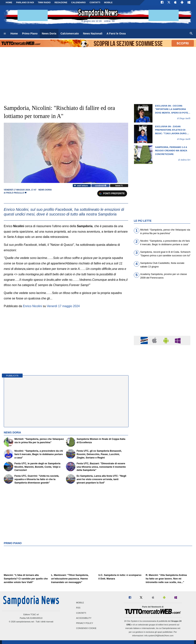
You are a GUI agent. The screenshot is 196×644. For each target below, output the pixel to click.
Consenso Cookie (86, 628)
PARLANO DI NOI (25, 2)
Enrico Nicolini (32, 306)
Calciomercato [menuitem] (70, 33)
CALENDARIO (78, 2)
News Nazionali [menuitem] (93, 33)
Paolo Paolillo (15, 193)
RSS (78, 608)
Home (9, 2)
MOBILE (108, 2)
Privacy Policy (85, 623)
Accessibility (84, 618)
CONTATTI (95, 2)
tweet (119, 186)
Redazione (61, 2)
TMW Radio (44, 2)
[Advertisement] (162, 494)
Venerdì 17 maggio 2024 (63, 306)
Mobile (80, 603)
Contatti (81, 613)
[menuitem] (5, 34)
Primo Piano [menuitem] (30, 33)
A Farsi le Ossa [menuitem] (116, 33)
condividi (101, 186)
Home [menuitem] (14, 33)
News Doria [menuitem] (49, 33)
